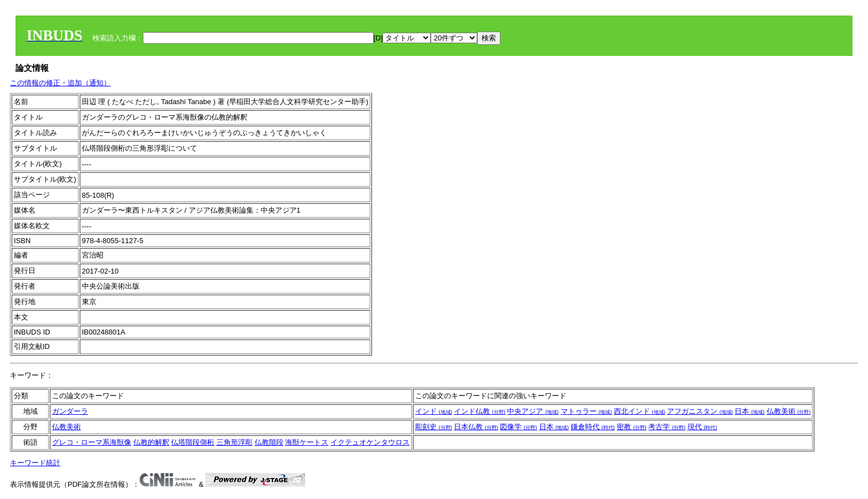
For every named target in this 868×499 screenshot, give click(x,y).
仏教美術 (789, 411)
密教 (632, 427)
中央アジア (533, 411)
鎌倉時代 (593, 427)
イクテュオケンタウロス (370, 442)
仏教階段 (269, 442)
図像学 (518, 427)
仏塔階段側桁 (193, 442)
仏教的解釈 (151, 442)
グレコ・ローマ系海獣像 (92, 442)
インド (434, 411)
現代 (702, 427)
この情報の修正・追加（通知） (60, 83)
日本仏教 (476, 427)
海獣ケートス (307, 442)
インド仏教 (480, 411)
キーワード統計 (35, 463)
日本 (750, 411)
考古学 (667, 427)
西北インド (640, 411)
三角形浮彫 (234, 442)
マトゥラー (587, 411)
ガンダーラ (70, 411)
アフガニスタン (700, 411)
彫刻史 (434, 427)
